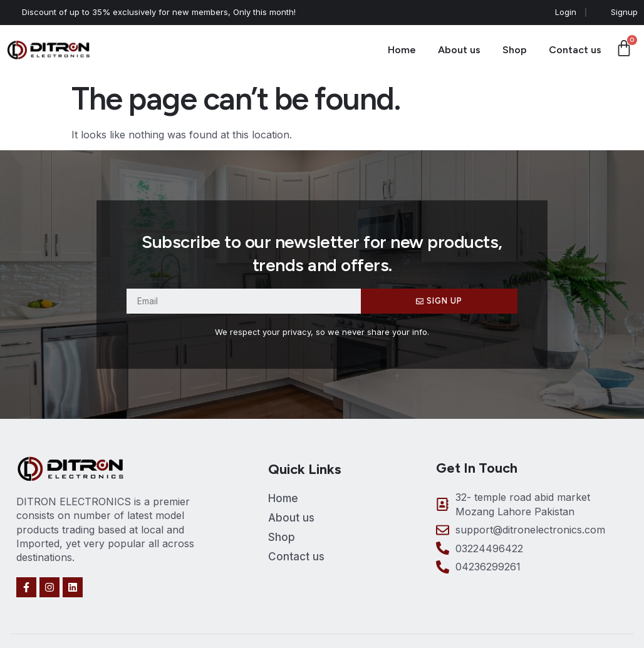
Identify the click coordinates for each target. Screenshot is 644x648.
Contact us (575, 50)
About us (459, 50)
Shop (515, 50)
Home (402, 50)
